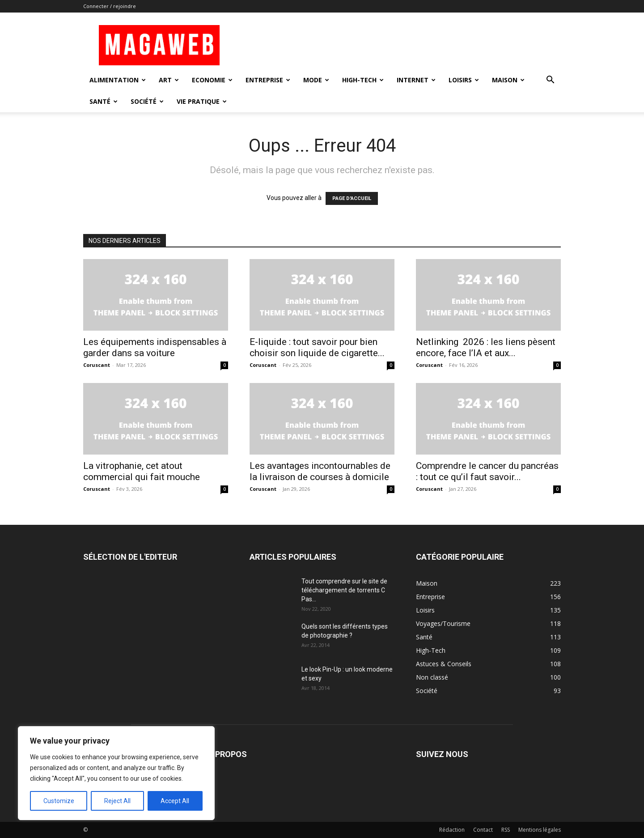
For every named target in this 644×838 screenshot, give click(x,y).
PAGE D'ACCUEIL (352, 198)
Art (169, 80)
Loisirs (464, 80)
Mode (316, 80)
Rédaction (452, 830)
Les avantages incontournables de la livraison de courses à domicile (320, 471)
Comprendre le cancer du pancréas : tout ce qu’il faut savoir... (487, 471)
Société (147, 101)
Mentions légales (540, 830)
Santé (104, 101)
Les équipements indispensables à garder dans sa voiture (155, 347)
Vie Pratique (202, 101)
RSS (506, 830)
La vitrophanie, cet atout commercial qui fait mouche (142, 471)
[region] (116, 773)
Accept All (175, 801)
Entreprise (268, 80)
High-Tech (363, 80)
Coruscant (97, 365)
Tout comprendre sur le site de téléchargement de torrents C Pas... (344, 590)
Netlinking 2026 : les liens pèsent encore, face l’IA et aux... (486, 347)
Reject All (117, 801)
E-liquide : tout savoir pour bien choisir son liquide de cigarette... (317, 347)
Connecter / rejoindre (110, 6)
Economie (212, 80)
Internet (416, 80)
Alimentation (118, 80)
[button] (550, 81)
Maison (508, 80)
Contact (483, 830)
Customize (59, 801)
